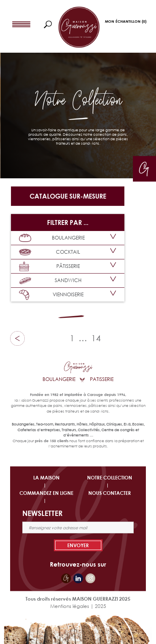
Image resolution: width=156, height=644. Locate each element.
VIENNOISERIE (51, 295)
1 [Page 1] (72, 338)
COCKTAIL (50, 252)
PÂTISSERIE (49, 266)
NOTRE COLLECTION (110, 478)
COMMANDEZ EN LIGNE (46, 493)
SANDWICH (50, 280)
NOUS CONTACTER (110, 493)
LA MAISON (46, 478)
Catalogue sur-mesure (68, 196)
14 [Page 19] (96, 338)
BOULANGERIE (52, 238)
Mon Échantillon (126, 21)
